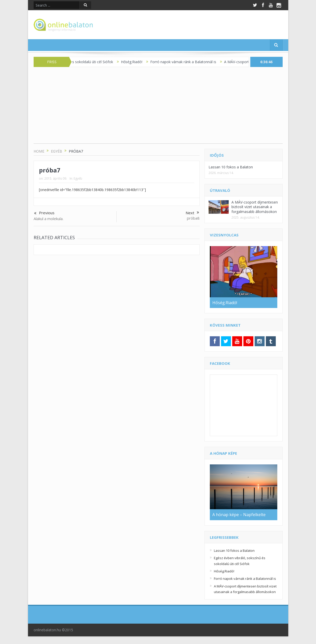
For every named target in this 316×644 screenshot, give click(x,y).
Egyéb (78, 178)
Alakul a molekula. (49, 219)
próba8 (193, 218)
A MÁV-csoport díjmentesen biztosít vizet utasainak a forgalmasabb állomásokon (255, 207)
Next (192, 213)
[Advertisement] (158, 108)
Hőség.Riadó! (136, 62)
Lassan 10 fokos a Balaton (231, 167)
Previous (44, 213)
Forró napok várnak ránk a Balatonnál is (188, 62)
